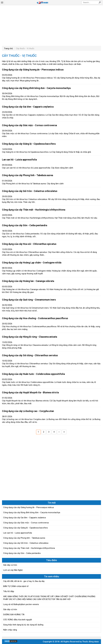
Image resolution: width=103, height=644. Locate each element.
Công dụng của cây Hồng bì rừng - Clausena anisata (30, 337)
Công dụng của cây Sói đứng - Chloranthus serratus (30, 355)
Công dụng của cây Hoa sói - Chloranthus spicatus (29, 244)
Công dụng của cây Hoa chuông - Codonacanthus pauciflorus (35, 318)
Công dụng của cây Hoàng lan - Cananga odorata (28, 281)
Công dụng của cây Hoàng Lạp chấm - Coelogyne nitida (32, 263)
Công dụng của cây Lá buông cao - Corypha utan (28, 411)
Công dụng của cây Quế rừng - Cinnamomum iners (29, 300)
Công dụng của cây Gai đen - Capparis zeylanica (28, 107)
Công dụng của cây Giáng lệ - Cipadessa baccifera (29, 144)
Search (100, 2)
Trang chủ (8, 48)
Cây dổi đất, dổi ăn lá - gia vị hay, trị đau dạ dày (24, 581)
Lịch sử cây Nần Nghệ (13, 570)
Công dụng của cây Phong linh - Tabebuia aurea (27, 175)
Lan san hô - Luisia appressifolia (19, 160)
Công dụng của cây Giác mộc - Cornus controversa (29, 125)
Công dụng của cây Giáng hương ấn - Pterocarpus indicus (33, 70)
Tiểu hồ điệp (9, 591)
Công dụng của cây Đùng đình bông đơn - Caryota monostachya (36, 88)
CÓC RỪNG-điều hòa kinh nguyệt (18, 620)
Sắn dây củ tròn (10, 565)
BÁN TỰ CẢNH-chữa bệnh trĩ (16, 586)
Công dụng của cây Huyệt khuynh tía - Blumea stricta (30, 393)
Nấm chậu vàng (10, 630)
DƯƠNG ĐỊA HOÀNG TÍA (14, 615)
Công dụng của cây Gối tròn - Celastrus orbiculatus (30, 191)
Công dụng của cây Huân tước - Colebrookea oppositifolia (33, 374)
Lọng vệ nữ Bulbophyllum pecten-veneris (21, 604)
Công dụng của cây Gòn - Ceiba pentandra (25, 225)
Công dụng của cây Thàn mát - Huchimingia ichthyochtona (34, 210)
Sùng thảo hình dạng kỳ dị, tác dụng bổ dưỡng (23, 625)
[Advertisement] (51, 25)
